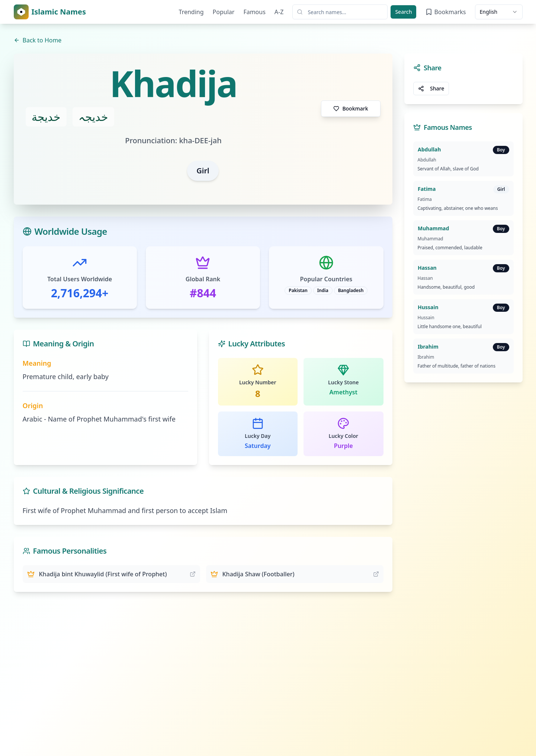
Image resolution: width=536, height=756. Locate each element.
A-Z (279, 12)
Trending (191, 12)
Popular (224, 12)
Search (403, 12)
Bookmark (351, 108)
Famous (254, 12)
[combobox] (499, 12)
